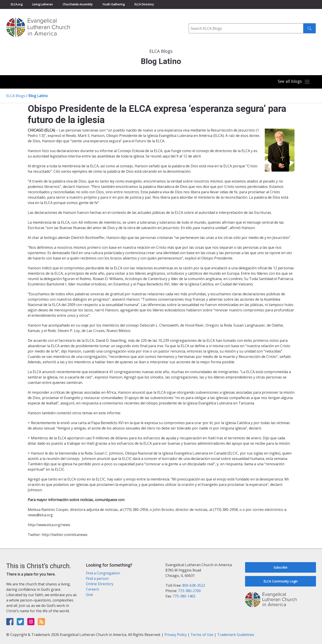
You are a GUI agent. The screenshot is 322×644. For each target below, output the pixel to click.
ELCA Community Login (281, 581)
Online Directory (100, 584)
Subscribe (280, 567)
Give (89, 595)
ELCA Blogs (16, 96)
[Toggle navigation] (294, 82)
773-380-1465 (184, 596)
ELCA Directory (144, 4)
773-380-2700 (189, 591)
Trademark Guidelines (236, 635)
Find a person (97, 578)
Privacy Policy (176, 635)
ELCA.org (17, 4)
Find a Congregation (103, 573)
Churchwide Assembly (78, 4)
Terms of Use (202, 635)
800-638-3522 (194, 585)
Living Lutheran (42, 4)
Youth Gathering (113, 4)
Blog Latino (38, 96)
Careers (92, 589)
